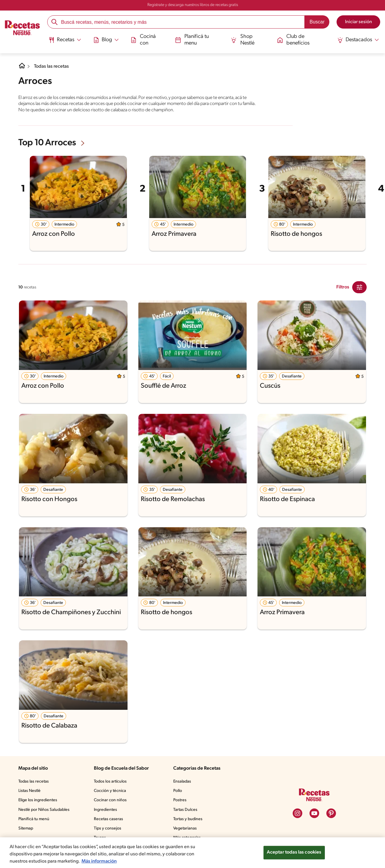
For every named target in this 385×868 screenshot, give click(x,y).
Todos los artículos (110, 782)
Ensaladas (182, 782)
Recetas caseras (108, 819)
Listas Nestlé (29, 791)
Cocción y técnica (110, 791)
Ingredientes (105, 810)
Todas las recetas (51, 66)
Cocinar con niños (110, 800)
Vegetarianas (185, 828)
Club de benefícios (293, 40)
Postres (180, 800)
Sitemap (26, 828)
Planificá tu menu (192, 40)
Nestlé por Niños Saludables (44, 810)
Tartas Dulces (185, 810)
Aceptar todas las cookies (294, 852)
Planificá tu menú (34, 819)
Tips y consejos (108, 828)
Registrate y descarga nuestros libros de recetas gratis (193, 5)
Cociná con (143, 40)
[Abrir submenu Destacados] (358, 40)
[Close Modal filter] (359, 287)
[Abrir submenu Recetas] (65, 40)
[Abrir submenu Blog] (106, 40)
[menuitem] (65, 42)
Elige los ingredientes (38, 800)
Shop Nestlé (243, 40)
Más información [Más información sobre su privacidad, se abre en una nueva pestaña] (99, 861)
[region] (192, 853)
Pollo (178, 791)
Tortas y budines (188, 819)
